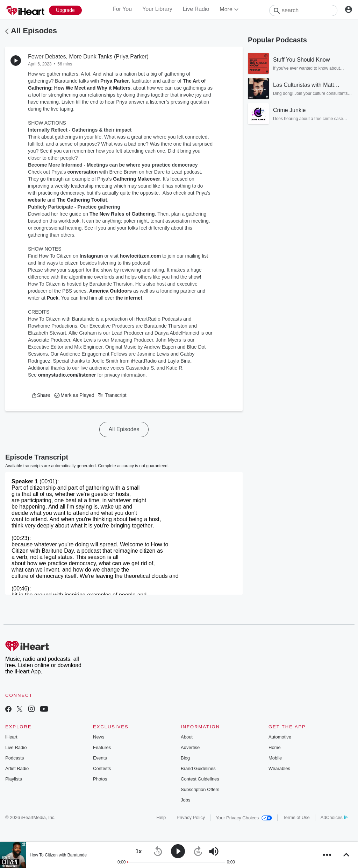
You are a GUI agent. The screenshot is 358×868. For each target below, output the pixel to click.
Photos (100, 779)
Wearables (279, 768)
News (99, 737)
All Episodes (34, 31)
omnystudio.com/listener (67, 375)
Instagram (91, 256)
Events (100, 758)
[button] (41, 395)
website (37, 200)
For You (122, 9)
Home (275, 747)
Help (161, 817)
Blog (185, 758)
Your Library (157, 9)
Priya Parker (115, 81)
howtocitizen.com (140, 256)
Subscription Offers (200, 789)
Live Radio (196, 9)
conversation (83, 172)
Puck (53, 298)
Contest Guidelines (200, 779)
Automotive (280, 737)
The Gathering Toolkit (82, 200)
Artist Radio (17, 768)
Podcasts (15, 758)
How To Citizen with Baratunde (58, 855)
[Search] (303, 10)
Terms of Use (296, 817)
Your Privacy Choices (244, 818)
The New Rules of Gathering (122, 214)
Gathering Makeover (137, 179)
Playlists (14, 779)
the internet (129, 298)
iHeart (11, 737)
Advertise (190, 747)
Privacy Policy (191, 817)
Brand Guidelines (198, 768)
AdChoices (334, 817)
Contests (102, 768)
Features (102, 747)
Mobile (275, 758)
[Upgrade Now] (65, 10)
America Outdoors (110, 291)
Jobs (185, 800)
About (187, 737)
